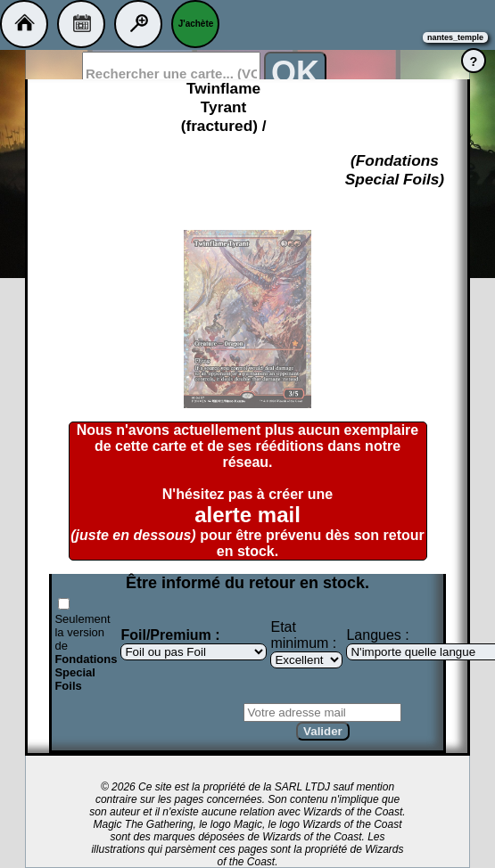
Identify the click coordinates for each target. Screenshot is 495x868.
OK (295, 73)
